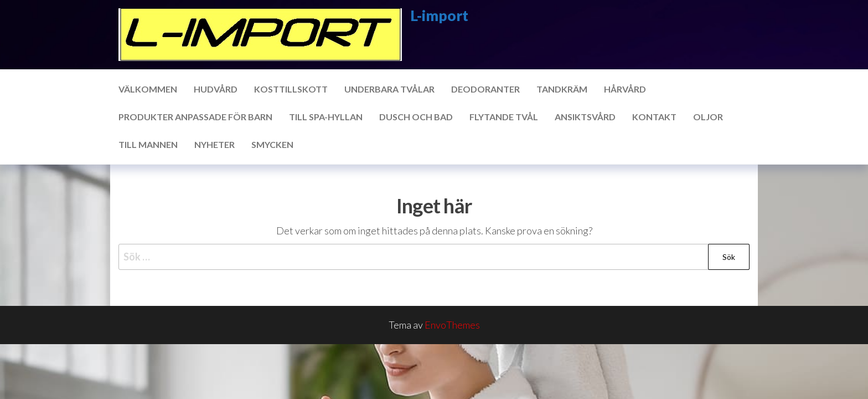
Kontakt (654, 117)
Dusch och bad (416, 117)
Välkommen (148, 89)
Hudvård (216, 89)
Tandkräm (562, 89)
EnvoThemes (452, 325)
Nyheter (215, 144)
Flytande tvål (504, 117)
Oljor (708, 117)
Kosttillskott (291, 89)
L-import (439, 16)
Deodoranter (485, 89)
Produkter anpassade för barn (195, 117)
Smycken (272, 144)
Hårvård (625, 89)
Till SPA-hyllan (326, 117)
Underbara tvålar (389, 89)
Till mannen (148, 144)
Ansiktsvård (585, 117)
